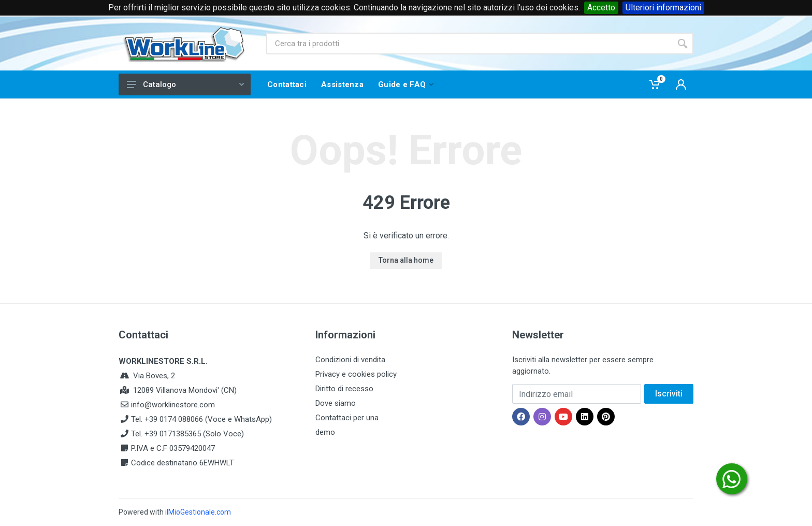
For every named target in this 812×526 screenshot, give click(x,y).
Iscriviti (669, 394)
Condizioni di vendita (350, 360)
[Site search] (469, 44)
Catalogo (185, 84)
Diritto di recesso (344, 389)
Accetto (601, 8)
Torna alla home (406, 260)
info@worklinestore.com (173, 405)
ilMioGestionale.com (198, 512)
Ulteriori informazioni (663, 8)
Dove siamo (336, 403)
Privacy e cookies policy (356, 374)
